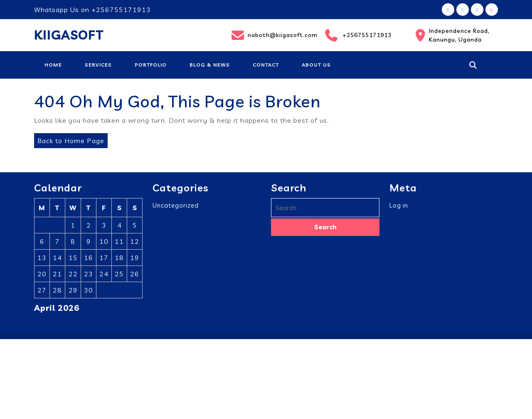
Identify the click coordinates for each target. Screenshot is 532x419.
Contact (266, 65)
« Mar (44, 327)
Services (98, 65)
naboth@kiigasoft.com (273, 35)
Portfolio (151, 65)
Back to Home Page (69, 139)
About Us (316, 65)
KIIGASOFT (69, 35)
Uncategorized (176, 209)
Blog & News (210, 65)
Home (53, 65)
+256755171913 (358, 35)
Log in (399, 209)
